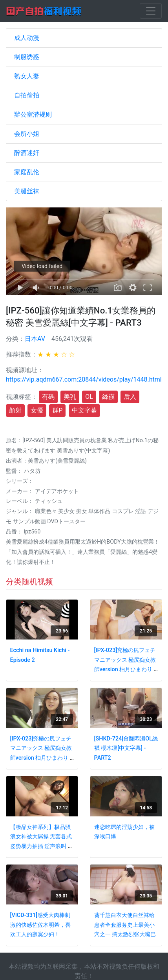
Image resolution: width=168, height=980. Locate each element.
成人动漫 (27, 38)
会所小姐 (27, 134)
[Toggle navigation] (151, 11)
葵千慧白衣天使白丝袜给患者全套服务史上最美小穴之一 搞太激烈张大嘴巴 (125, 925)
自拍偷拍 (27, 95)
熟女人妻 (27, 76)
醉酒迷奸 (27, 153)
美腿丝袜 (27, 191)
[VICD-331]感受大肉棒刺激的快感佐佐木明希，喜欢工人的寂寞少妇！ (40, 925)
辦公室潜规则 (33, 114)
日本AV (35, 339)
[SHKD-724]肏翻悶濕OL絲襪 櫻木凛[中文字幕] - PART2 (126, 748)
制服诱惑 (27, 57)
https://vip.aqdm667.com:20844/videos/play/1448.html (84, 379)
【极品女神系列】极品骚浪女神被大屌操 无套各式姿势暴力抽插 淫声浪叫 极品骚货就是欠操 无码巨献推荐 (42, 846)
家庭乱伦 (27, 172)
